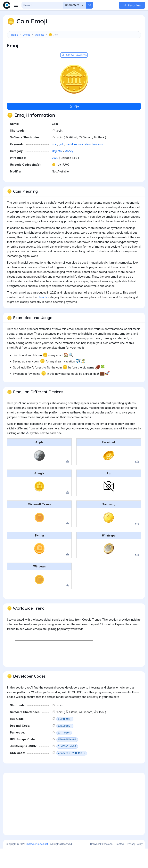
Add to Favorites (74, 75)
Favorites (132, 5)
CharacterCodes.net (37, 863)
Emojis (26, 35)
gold (62, 164)
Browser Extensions (101, 863)
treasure (98, 164)
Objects (40, 35)
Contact (120, 863)
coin (55, 164)
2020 (55, 177)
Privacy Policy (135, 863)
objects (42, 317)
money (79, 164)
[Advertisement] (74, 52)
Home (15, 35)
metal (69, 164)
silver (88, 164)
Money (69, 171)
